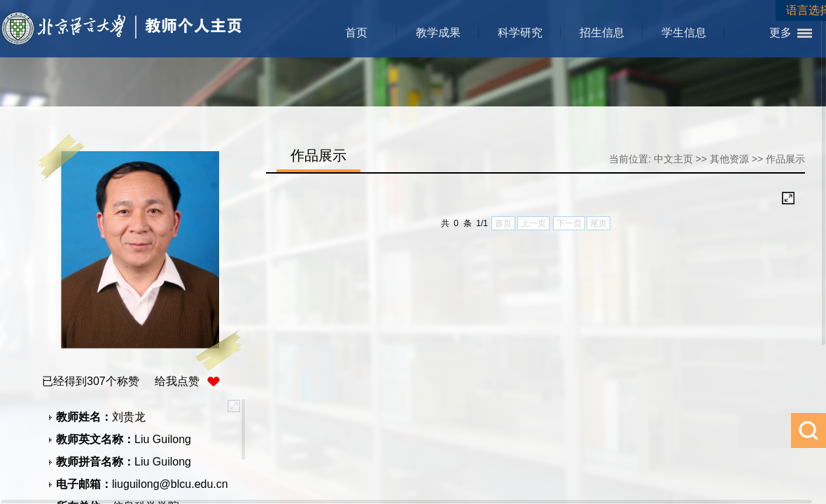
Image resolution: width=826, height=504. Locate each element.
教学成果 (438, 33)
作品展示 (785, 159)
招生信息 (602, 33)
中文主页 (673, 159)
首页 (356, 33)
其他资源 (729, 159)
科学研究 (520, 33)
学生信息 (684, 33)
